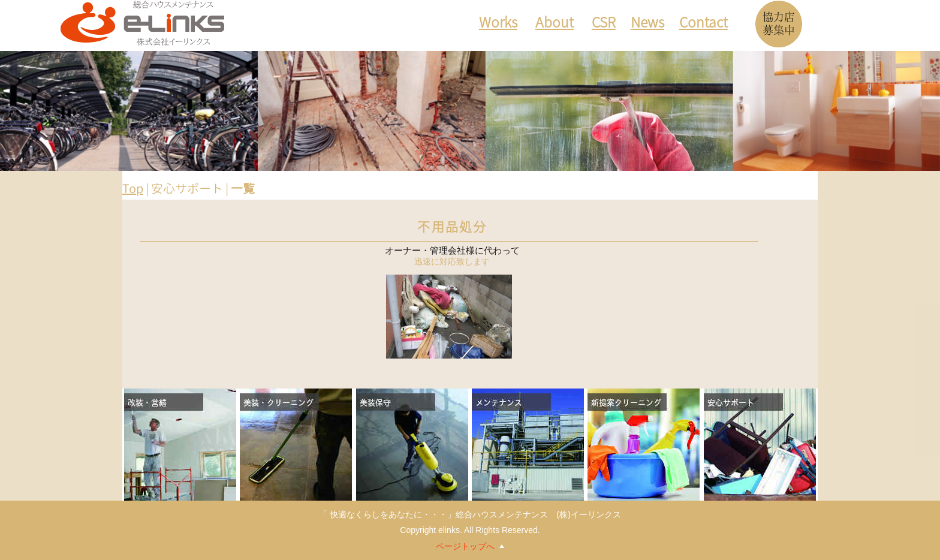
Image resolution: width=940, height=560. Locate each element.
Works (498, 24)
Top (133, 188)
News (647, 24)
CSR (604, 24)
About (555, 24)
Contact (704, 24)
